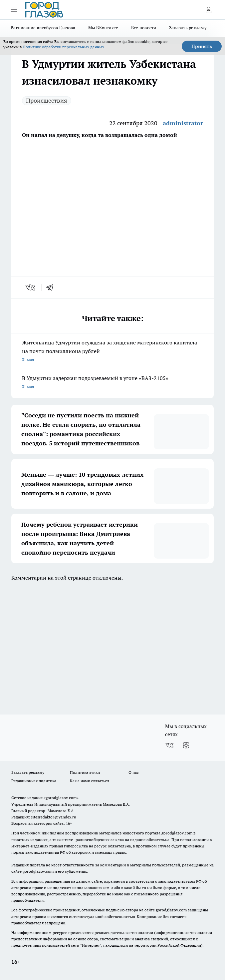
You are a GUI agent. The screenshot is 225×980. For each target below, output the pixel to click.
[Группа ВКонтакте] (169, 745)
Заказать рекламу (188, 28)
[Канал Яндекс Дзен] (186, 745)
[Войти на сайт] (208, 10)
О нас (134, 772)
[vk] (31, 287)
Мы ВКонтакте (103, 28)
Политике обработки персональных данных (63, 47)
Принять (202, 46)
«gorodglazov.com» (61, 798)
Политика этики (85, 772)
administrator (183, 123)
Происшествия (47, 100)
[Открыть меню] (14, 10)
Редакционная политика (34, 781)
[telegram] (52, 287)
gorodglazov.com (177, 833)
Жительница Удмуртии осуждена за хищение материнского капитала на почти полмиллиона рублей (112, 352)
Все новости (144, 28)
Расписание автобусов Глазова (43, 28)
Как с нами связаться (90, 781)
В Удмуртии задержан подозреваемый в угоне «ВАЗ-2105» (112, 383)
